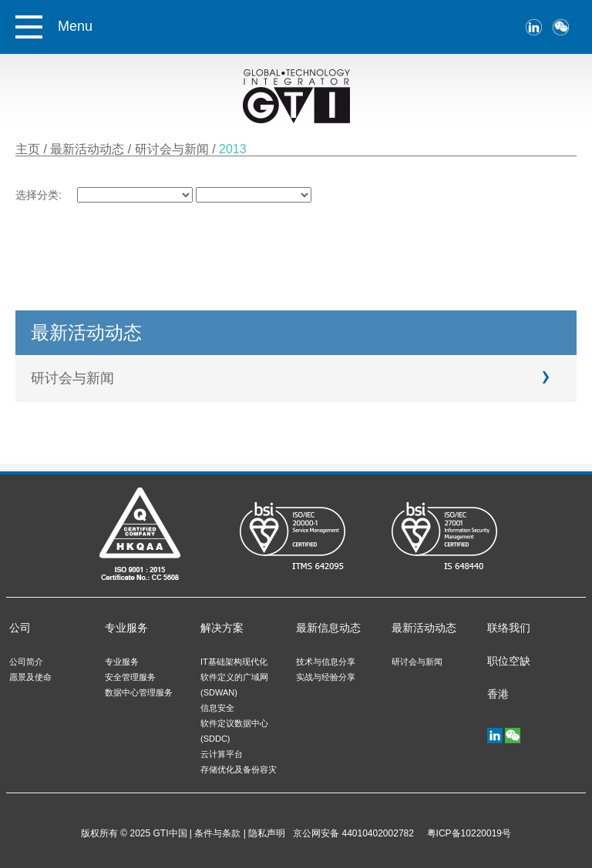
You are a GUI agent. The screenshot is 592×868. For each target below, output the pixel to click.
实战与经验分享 (326, 677)
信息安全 (217, 708)
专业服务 (126, 628)
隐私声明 (267, 833)
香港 (498, 694)
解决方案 (222, 628)
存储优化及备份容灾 (239, 769)
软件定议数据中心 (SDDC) (234, 731)
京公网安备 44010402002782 (353, 833)
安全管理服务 (130, 677)
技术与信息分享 (326, 662)
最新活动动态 (89, 149)
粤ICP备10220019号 (466, 833)
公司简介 (26, 662)
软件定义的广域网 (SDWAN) (234, 685)
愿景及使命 (30, 677)
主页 (28, 149)
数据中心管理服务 (139, 692)
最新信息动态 (328, 628)
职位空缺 (509, 661)
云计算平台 (222, 754)
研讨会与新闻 (173, 149)
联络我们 (509, 628)
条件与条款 (217, 833)
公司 (20, 628)
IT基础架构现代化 (234, 662)
